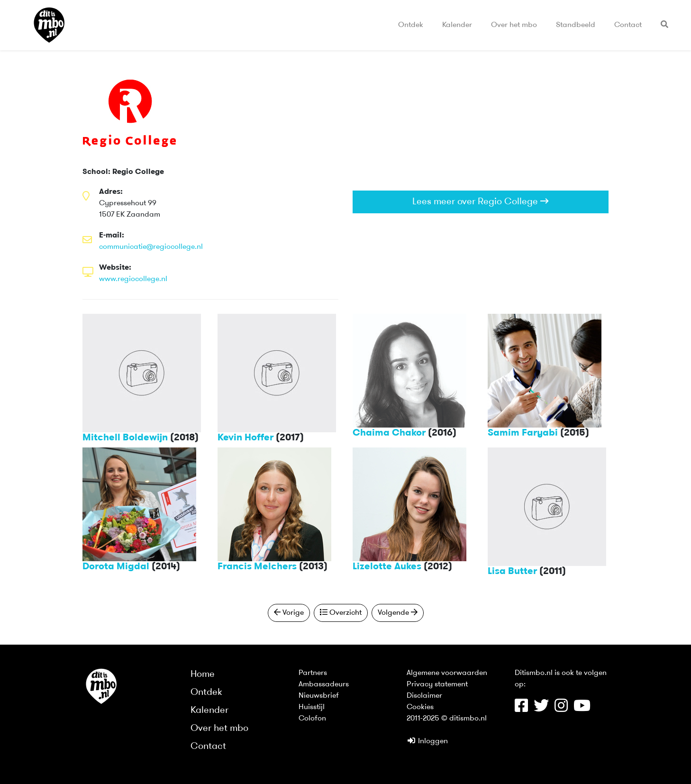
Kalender (457, 25)
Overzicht (341, 612)
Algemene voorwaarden (447, 673)
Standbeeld (576, 25)
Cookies (420, 707)
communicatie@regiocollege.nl (151, 247)
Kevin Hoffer (245, 438)
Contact (628, 25)
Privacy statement (437, 684)
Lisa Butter (512, 572)
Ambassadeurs (324, 684)
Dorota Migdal (116, 567)
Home (203, 675)
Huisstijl (312, 707)
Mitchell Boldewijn (125, 438)
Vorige (289, 612)
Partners (313, 673)
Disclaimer (424, 696)
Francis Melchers (257, 567)
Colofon (312, 719)
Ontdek (411, 25)
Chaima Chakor (389, 433)
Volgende (398, 612)
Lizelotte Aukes (387, 567)
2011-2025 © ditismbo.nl (447, 719)
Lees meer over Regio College (481, 201)
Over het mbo (514, 25)
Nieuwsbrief (319, 696)
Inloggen (427, 741)
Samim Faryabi (523, 433)
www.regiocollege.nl (133, 279)
